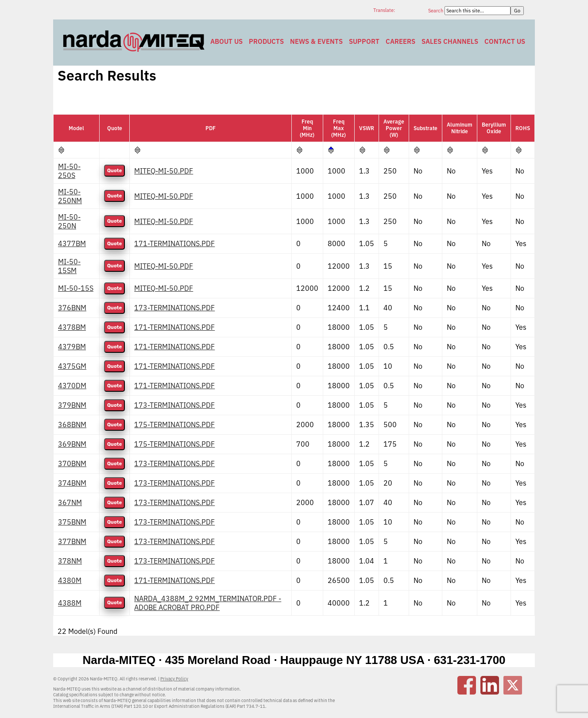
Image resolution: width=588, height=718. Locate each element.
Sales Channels (450, 41)
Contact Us (505, 41)
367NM (70, 502)
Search (436, 11)
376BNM (72, 308)
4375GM (72, 366)
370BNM (72, 463)
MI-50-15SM (69, 266)
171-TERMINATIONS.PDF (174, 243)
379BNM (72, 405)
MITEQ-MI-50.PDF (164, 171)
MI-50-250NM (70, 196)
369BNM (72, 444)
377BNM (72, 541)
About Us (226, 41)
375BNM (72, 522)
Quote (114, 171)
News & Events (316, 41)
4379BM (72, 347)
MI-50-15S (76, 288)
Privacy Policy (174, 679)
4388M (70, 603)
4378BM (72, 327)
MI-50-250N (69, 221)
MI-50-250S (69, 171)
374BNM (72, 483)
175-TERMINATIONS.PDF (174, 425)
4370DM (72, 386)
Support (364, 41)
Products (266, 41)
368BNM (72, 425)
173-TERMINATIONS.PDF (174, 308)
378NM (70, 561)
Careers (400, 41)
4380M (70, 580)
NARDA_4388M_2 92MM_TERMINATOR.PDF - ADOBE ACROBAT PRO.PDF (208, 603)
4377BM (72, 243)
